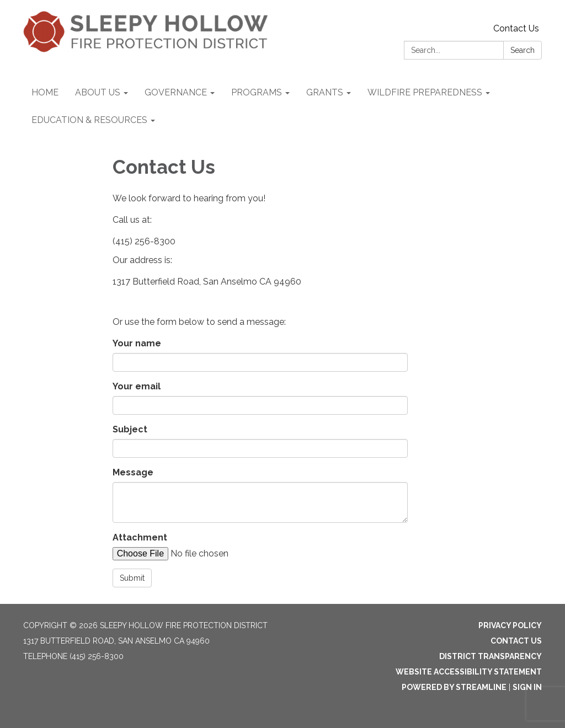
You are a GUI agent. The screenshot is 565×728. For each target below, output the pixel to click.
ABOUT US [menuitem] (98, 92)
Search (523, 50)
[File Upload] (206, 554)
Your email (137, 386)
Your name (137, 343)
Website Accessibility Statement (469, 672)
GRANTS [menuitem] (325, 92)
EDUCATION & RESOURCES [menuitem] (89, 120)
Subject (130, 429)
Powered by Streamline (454, 687)
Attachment (140, 537)
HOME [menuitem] (45, 92)
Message (133, 472)
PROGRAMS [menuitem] (257, 92)
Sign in (527, 687)
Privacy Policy (510, 625)
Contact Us (516, 28)
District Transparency (491, 656)
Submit (132, 578)
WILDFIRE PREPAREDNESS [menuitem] (425, 92)
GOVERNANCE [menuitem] (176, 92)
